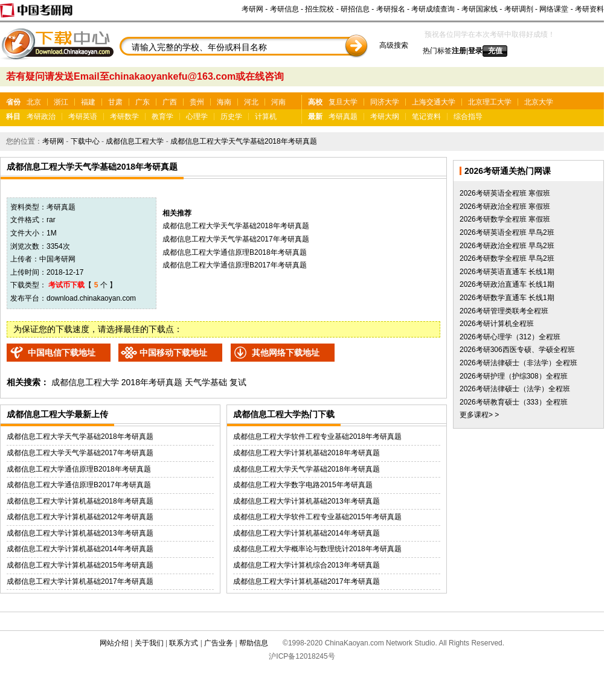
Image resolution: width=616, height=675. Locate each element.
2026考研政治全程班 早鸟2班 (507, 246)
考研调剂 (519, 9)
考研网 (252, 9)
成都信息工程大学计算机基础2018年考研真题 (80, 501)
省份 (13, 102)
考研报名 (391, 9)
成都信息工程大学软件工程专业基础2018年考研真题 (317, 437)
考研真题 (343, 117)
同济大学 (385, 102)
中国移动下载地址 (173, 353)
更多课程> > (479, 415)
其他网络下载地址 (286, 353)
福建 (88, 102)
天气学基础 (206, 382)
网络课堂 (554, 9)
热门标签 (437, 51)
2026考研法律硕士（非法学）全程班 (518, 363)
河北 (251, 102)
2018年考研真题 (152, 382)
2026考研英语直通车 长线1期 (507, 272)
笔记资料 (426, 117)
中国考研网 (57, 259)
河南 (278, 102)
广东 (143, 102)
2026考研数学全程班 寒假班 (505, 219)
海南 (224, 102)
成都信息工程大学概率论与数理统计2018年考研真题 (317, 549)
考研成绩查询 (433, 9)
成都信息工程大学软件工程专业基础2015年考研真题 (317, 517)
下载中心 (85, 141)
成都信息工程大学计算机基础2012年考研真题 (80, 517)
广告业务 (219, 643)
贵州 (197, 102)
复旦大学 (343, 102)
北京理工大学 (490, 102)
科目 (13, 117)
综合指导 (468, 117)
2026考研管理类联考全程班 (504, 311)
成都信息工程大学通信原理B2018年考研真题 (235, 252)
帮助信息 (254, 643)
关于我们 (149, 643)
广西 (170, 102)
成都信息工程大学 (135, 141)
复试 (238, 382)
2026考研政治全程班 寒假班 (505, 206)
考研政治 (41, 117)
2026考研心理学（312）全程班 (510, 337)
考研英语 (83, 117)
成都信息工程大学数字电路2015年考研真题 (303, 485)
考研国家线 (480, 9)
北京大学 (539, 102)
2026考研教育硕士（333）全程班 (514, 402)
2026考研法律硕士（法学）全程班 (515, 389)
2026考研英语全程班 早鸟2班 (507, 232)
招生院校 (319, 9)
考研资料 (589, 9)
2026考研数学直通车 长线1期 (507, 298)
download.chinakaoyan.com (91, 298)
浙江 (61, 102)
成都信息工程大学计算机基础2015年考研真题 (80, 565)
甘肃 (115, 102)
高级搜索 (394, 45)
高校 (315, 102)
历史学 (231, 117)
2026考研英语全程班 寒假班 (505, 193)
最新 (315, 117)
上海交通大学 (434, 102)
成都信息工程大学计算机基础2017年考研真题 (80, 581)
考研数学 (124, 117)
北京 (34, 102)
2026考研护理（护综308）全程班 (514, 376)
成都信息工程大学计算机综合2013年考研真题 (306, 565)
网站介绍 (114, 643)
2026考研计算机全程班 (497, 324)
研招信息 (355, 9)
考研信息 (284, 9)
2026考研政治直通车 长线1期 (507, 284)
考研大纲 (385, 117)
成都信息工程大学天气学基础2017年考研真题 (236, 239)
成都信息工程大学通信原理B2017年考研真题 (235, 265)
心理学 (197, 117)
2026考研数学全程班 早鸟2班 (507, 258)
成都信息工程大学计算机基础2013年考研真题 (80, 533)
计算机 (266, 117)
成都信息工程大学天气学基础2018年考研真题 (244, 141)
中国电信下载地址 (62, 353)
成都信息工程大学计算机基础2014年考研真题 (80, 549)
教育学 (162, 117)
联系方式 (184, 643)
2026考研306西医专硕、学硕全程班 (517, 350)
